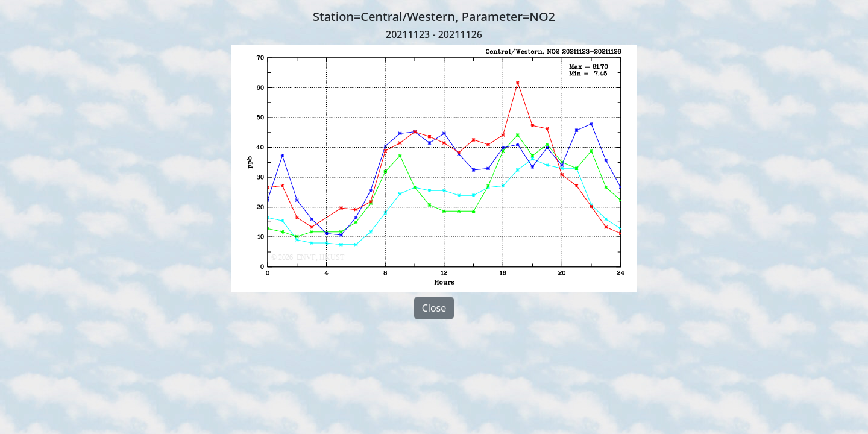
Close (434, 308)
